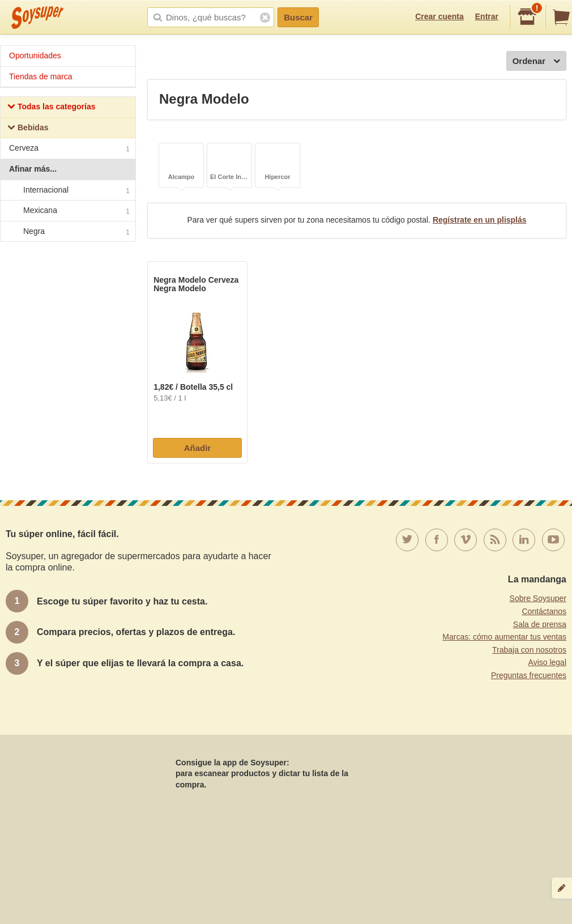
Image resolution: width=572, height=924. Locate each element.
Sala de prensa (540, 624)
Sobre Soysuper (538, 598)
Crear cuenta (439, 16)
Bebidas (28, 129)
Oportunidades (35, 56)
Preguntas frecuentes (529, 675)
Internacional (67, 190)
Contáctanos (544, 611)
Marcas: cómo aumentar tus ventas (504, 637)
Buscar (298, 17)
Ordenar (536, 61)
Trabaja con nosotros (529, 650)
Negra (67, 232)
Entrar (487, 16)
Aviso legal (547, 662)
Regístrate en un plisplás (480, 220)
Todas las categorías (51, 108)
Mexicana (67, 211)
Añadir (198, 448)
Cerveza (69, 149)
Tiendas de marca (41, 76)
